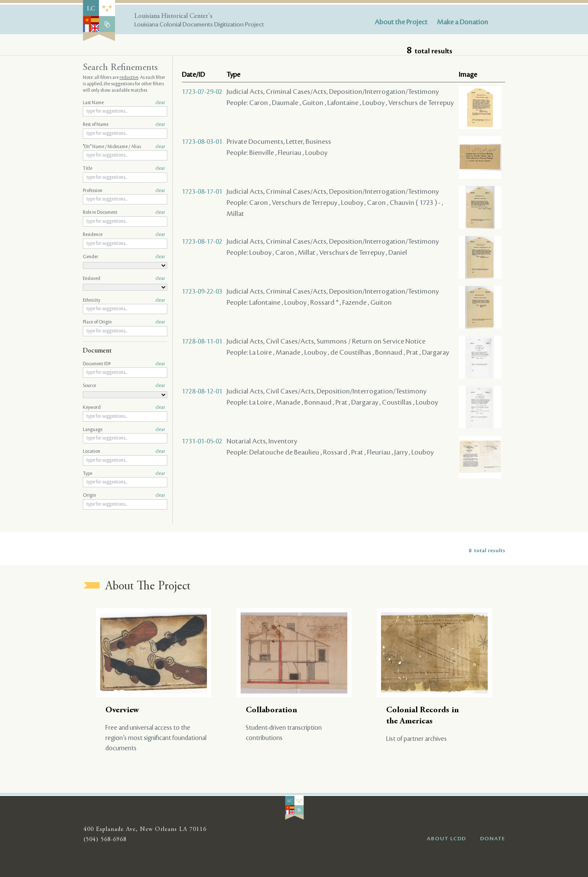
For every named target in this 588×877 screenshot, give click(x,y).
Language (124, 430)
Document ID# (124, 364)
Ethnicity (124, 300)
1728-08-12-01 (202, 391)
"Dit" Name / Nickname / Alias (124, 147)
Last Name (124, 103)
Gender (124, 257)
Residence (124, 235)
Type (124, 474)
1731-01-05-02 (202, 441)
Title (124, 169)
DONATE (493, 839)
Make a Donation (463, 22)
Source (124, 386)
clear (160, 103)
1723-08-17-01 (202, 192)
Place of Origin (124, 322)
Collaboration (271, 710)
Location (124, 452)
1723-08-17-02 (202, 242)
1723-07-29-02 (202, 92)
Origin (124, 495)
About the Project (401, 22)
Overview (122, 710)
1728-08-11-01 (202, 341)
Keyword (124, 408)
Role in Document (124, 213)
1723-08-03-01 (202, 142)
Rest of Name (124, 125)
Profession (124, 191)
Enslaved (124, 279)
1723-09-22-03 (202, 291)
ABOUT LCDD (446, 839)
